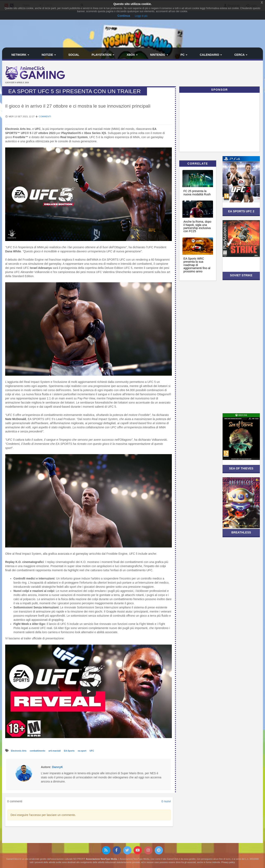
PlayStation (103, 55)
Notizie (49, 55)
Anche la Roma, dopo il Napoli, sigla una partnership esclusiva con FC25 (197, 226)
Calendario (211, 55)
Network (20, 55)
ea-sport (82, 751)
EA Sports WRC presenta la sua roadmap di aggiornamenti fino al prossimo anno (197, 265)
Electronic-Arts (19, 751)
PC (184, 55)
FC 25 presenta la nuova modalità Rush (197, 193)
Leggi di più (141, 16)
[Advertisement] (176, 74)
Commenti (45, 116)
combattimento (38, 751)
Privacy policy (228, 862)
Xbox (132, 55)
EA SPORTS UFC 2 (241, 211)
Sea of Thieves (241, 468)
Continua (124, 16)
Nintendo (159, 55)
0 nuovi (166, 801)
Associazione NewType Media (101, 859)
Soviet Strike (241, 275)
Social (74, 55)
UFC (92, 751)
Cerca (241, 55)
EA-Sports (70, 751)
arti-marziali (55, 751)
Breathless (241, 532)
